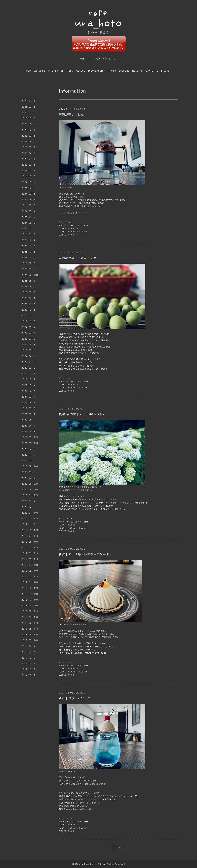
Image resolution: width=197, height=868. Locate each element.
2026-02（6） (30, 107)
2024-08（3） (30, 200)
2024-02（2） (30, 229)
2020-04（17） (30, 495)
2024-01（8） (30, 234)
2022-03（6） (30, 362)
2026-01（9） (30, 113)
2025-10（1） (30, 130)
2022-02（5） (30, 368)
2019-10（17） (30, 530)
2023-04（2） (30, 287)
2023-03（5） (30, 292)
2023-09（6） (30, 258)
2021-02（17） (30, 437)
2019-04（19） (30, 565)
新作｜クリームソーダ (75, 698)
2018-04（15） (30, 635)
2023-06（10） (30, 275)
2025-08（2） (30, 142)
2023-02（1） (30, 298)
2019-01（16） (30, 582)
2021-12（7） (30, 379)
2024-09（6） (30, 194)
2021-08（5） (30, 403)
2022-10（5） (30, 321)
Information (56, 71)
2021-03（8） (30, 432)
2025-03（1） (30, 159)
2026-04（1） (30, 101)
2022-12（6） (30, 310)
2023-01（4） (30, 304)
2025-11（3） (30, 124)
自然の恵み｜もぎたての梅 (78, 258)
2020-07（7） (30, 478)
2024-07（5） (30, 205)
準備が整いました (71, 115)
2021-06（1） (30, 414)
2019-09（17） (30, 536)
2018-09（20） (30, 606)
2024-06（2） (30, 211)
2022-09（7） (30, 327)
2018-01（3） (30, 652)
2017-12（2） (30, 658)
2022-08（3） (30, 333)
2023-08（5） (30, 263)
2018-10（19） (30, 600)
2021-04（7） (30, 426)
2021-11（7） (30, 385)
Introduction (97, 71)
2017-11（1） (30, 664)
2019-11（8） (30, 524)
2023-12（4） (30, 240)
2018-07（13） (30, 617)
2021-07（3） (30, 408)
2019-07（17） (30, 548)
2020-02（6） (30, 507)
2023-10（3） (30, 252)
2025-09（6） (30, 136)
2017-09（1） (30, 675)
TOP (28, 71)
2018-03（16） (30, 640)
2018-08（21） (30, 611)
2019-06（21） (30, 553)
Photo (112, 71)
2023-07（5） (30, 269)
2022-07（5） (30, 339)
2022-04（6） (30, 356)
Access (81, 71)
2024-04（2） (30, 217)
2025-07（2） (30, 147)
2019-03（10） (30, 571)
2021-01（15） (30, 443)
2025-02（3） (30, 165)
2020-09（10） (30, 466)
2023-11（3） (30, 246)
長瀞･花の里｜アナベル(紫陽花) (81, 414)
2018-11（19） (30, 594)
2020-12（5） (30, 449)
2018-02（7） (30, 646)
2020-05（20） (30, 490)
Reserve (137, 71)
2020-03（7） (30, 501)
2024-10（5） (30, 188)
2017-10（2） (30, 669)
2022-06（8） (30, 345)
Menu (70, 71)
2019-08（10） (30, 542)
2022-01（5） (30, 374)
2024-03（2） (30, 223)
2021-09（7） (30, 397)
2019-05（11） (30, 559)
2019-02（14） (30, 577)
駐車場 (165, 71)
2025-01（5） (30, 171)
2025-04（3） (30, 153)
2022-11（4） (30, 316)
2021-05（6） (30, 420)
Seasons (124, 71)
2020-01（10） (30, 513)
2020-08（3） (30, 472)
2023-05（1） (30, 281)
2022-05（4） (30, 350)
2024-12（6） (30, 176)
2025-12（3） (30, 118)
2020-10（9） (30, 461)
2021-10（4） (30, 391)
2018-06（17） (30, 623)
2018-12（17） (30, 588)
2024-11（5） (30, 182)
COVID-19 (152, 71)
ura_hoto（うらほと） (91, 864)
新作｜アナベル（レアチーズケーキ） (86, 554)
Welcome (39, 71)
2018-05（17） (30, 629)
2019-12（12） (30, 519)
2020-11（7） (30, 455)
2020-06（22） (30, 484)
